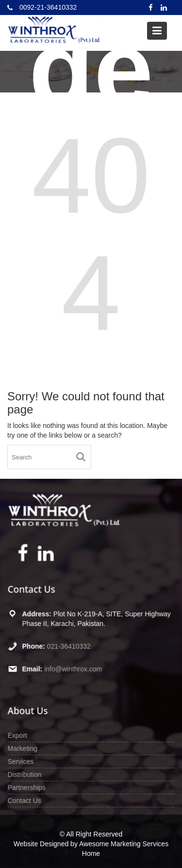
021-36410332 (69, 646)
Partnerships (27, 787)
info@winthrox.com (73, 669)
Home (91, 853)
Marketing (23, 748)
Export (18, 735)
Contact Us (25, 800)
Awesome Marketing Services (124, 844)
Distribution (25, 774)
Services (21, 761)
